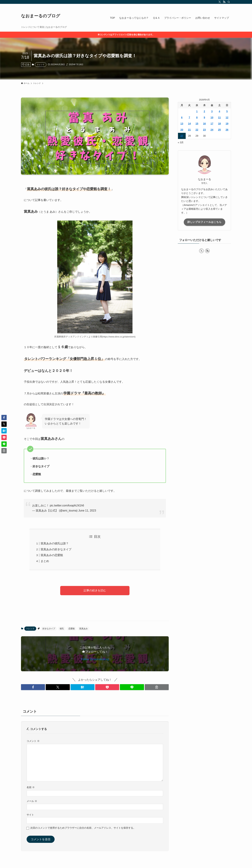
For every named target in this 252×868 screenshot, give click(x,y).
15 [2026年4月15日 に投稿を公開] (197, 124)
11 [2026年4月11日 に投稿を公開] (219, 117)
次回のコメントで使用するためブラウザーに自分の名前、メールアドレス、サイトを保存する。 (83, 828)
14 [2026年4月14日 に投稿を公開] (189, 124)
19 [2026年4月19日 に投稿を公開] (227, 124)
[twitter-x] (220, 2)
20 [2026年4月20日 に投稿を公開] (182, 130)
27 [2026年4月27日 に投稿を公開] (182, 136)
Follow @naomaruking (95, 659)
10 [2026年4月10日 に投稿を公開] (212, 117)
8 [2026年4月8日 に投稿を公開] (197, 117)
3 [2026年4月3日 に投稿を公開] (212, 111)
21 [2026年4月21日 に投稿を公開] (189, 130)
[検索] (229, 2)
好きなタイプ (49, 629)
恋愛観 (72, 629)
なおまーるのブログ (41, 16)
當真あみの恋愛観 (52, 555)
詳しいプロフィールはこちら (204, 222)
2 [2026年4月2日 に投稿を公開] (204, 111)
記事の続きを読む (95, 590)
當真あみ (83, 629)
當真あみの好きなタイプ (56, 549)
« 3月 (181, 142)
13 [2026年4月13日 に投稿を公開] (182, 124)
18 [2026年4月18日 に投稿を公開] (219, 124)
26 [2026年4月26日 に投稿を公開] (227, 130)
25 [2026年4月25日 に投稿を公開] (219, 130)
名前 (31, 787)
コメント (33, 741)
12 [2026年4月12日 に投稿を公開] (227, 117)
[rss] (224, 2)
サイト (30, 815)
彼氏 (62, 629)
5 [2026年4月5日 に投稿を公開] (227, 111)
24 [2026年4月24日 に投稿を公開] (212, 130)
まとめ (45, 561)
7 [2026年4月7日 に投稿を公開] (189, 117)
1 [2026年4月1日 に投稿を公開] (197, 111)
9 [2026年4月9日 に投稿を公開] (204, 117)
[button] (33, 687)
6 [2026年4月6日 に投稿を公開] (182, 117)
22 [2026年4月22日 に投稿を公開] (197, 130)
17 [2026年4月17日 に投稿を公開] (212, 124)
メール (32, 801)
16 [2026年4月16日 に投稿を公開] (204, 124)
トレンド (41, 64)
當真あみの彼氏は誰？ (55, 543)
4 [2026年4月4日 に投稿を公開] (219, 111)
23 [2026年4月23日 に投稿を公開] (204, 130)
